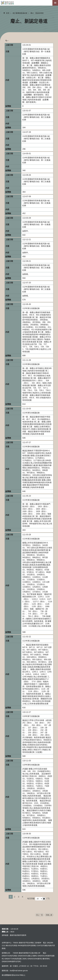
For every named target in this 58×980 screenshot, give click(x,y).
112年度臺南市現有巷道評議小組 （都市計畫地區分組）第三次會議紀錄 (36, 268)
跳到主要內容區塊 (1, 1)
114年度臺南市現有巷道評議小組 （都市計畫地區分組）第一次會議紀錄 (36, 160)
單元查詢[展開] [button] (7, 41)
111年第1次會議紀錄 (31, 641)
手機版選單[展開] (55, 3)
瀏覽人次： (6, 932)
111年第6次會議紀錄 (31, 364)
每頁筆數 (31, 899)
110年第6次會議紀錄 (31, 765)
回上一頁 (39, 915)
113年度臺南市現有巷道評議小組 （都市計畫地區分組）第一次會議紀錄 (36, 224)
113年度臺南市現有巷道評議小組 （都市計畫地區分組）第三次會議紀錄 (36, 182)
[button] (44, 899)
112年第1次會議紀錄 (31, 308)
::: (53, 17)
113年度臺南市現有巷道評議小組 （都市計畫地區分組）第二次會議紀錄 (36, 203)
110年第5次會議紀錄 (31, 838)
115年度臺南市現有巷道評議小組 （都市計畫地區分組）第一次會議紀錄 (36, 51)
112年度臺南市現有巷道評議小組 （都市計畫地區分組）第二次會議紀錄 (36, 289)
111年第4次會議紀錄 (31, 447)
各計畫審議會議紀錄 (20, 13)
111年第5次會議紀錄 (31, 413)
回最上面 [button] (49, 915)
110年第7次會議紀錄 (31, 716)
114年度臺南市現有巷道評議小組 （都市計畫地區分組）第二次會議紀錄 (36, 139)
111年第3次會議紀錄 (31, 500)
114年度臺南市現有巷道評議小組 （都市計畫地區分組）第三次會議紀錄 (36, 117)
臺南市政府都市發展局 (29, 3)
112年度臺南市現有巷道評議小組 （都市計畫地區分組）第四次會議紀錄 (36, 246)
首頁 (8, 13)
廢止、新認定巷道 (37, 13)
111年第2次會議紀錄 (31, 539)
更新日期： (6, 929)
